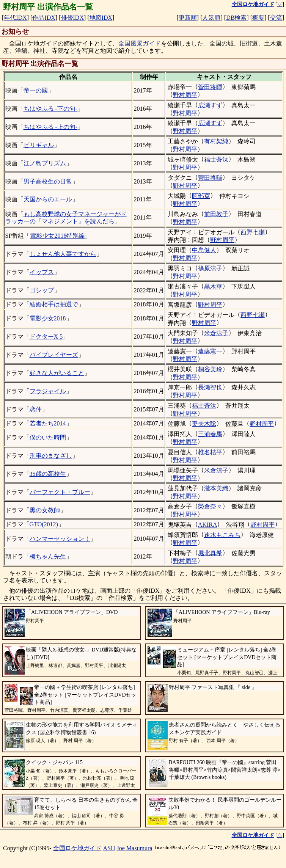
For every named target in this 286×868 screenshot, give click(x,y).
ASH (109, 848)
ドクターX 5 (46, 337)
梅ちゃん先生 (48, 556)
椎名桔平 (210, 452)
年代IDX (15, 18)
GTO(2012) (44, 524)
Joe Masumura (135, 848)
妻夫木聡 (204, 424)
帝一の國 (36, 90)
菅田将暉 (210, 87)
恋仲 (36, 409)
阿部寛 (201, 196)
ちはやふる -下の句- (51, 109)
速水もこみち (222, 535)
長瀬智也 (210, 387)
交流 (276, 18)
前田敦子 (216, 214)
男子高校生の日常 (48, 181)
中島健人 (204, 250)
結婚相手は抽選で (54, 304)
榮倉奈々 (210, 506)
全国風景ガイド (140, 43)
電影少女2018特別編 (57, 236)
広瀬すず (210, 105)
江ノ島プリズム (45, 163)
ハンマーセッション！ (60, 539)
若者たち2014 (48, 423)
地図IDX (101, 18)
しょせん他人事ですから (63, 254)
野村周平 (185, 95)
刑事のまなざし (51, 456)
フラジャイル (48, 391)
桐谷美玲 (210, 369)
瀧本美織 (216, 488)
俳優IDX (72, 18)
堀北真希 (210, 553)
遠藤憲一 (210, 351)
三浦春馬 (210, 434)
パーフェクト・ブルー (60, 492)
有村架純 (216, 141)
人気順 (211, 18)
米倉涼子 (216, 333)
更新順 (188, 18)
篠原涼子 (210, 268)
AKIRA (208, 525)
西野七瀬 (253, 232)
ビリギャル (39, 145)
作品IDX (44, 18)
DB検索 (236, 18)
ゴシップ (42, 290)
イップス (42, 272)
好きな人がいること (57, 373)
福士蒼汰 (216, 159)
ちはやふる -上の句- (51, 127)
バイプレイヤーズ (54, 355)
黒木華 (213, 286)
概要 (258, 18)
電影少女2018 (48, 318)
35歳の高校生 (48, 474)
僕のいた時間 (48, 437)
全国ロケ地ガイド (77, 848)
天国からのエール (48, 199)
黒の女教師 (45, 510)
